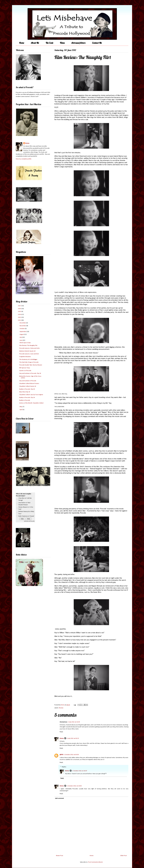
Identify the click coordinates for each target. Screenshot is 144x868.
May (21, 407)
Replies (64, 767)
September (23, 332)
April (21, 410)
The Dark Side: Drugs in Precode (29, 362)
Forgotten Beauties (25, 357)
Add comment (59, 798)
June (21, 340)
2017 (20, 306)
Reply (61, 732)
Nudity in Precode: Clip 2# (27, 389)
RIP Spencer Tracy (25, 368)
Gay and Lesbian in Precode (28, 381)
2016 (20, 309)
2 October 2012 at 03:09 (71, 755)
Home (22, 43)
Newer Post (60, 856)
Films (62, 43)
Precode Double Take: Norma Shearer (31, 365)
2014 (20, 314)
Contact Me (97, 43)
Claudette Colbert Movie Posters (29, 384)
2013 (20, 317)
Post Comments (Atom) (95, 862)
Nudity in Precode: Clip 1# (27, 398)
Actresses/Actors (78, 43)
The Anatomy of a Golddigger (28, 359)
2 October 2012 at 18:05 (74, 786)
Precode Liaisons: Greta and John (29, 348)
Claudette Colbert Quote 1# (28, 386)
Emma (62, 738)
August (22, 334)
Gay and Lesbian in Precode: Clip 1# (30, 373)
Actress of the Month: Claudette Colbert (31, 403)
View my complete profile (24, 159)
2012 (20, 320)
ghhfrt (61, 755)
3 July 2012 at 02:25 (73, 738)
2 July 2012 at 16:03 (74, 722)
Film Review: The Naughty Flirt (28, 345)
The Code (49, 43)
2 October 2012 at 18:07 (80, 771)
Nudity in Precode (25, 400)
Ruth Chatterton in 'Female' (26, 516)
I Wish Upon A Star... (25, 343)
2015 (20, 312)
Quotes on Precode (25, 371)
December (23, 323)
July (21, 337)
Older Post (123, 856)
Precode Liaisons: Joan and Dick (29, 354)
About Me (35, 43)
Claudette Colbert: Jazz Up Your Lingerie (31, 395)
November (23, 326)
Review (61, 708)
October (22, 329)
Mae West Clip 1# (25, 392)
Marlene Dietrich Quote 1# (27, 351)
